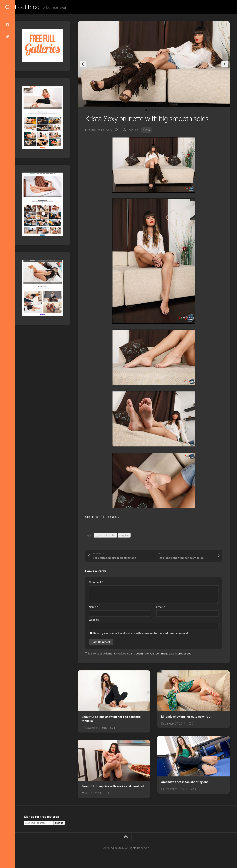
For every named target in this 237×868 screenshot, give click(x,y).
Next (225, 65)
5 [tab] (158, 111)
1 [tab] (146, 111)
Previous (83, 65)
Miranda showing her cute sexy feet (186, 718)
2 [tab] (149, 111)
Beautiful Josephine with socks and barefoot (113, 787)
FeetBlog (133, 131)
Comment (96, 583)
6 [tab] (161, 111)
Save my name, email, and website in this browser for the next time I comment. (141, 634)
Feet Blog (36, 8)
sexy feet (124, 536)
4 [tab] (155, 111)
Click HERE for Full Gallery (106, 518)
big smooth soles (105, 536)
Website (94, 621)
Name (93, 608)
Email (161, 608)
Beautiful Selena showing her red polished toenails (111, 720)
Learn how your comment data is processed (164, 654)
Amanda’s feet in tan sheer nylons (185, 783)
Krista (147, 131)
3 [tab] (152, 111)
